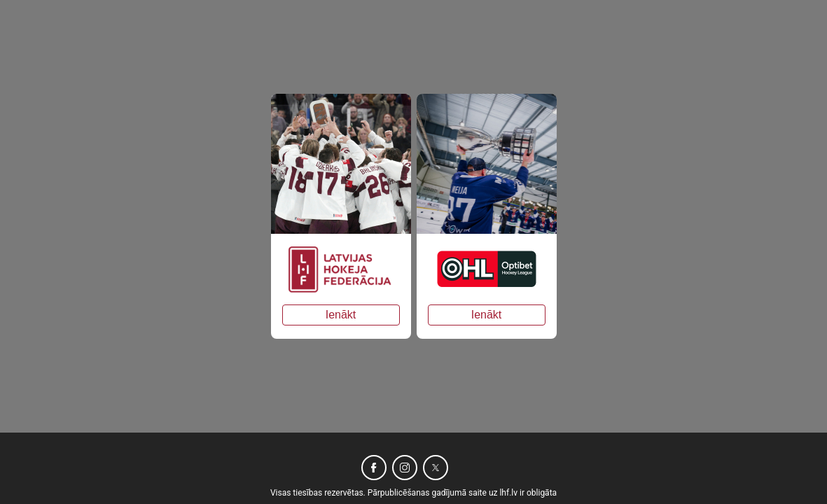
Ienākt (341, 315)
